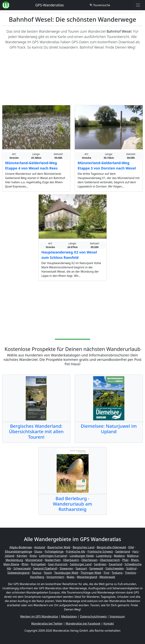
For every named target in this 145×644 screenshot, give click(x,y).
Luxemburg (104, 556)
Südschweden (115, 568)
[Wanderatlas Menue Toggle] (138, 5)
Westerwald (107, 577)
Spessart (81, 568)
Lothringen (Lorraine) (53, 556)
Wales (71, 577)
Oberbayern (71, 560)
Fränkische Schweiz (100, 551)
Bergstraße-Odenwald (111, 547)
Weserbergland (87, 577)
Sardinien (100, 564)
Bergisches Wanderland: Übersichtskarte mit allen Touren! (36, 431)
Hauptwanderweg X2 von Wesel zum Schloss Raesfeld (69, 255)
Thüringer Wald (91, 573)
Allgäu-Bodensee (21, 547)
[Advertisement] (72, 77)
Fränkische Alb (76, 551)
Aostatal (40, 547)
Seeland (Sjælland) (45, 568)
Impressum (117, 616)
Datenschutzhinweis (93, 616)
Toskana (117, 573)
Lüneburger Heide (82, 556)
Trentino (130, 573)
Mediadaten (69, 616)
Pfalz (125, 560)
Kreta (33, 556)
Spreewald (96, 568)
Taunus (37, 573)
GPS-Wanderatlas (50, 5)
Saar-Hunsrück (58, 564)
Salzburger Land (81, 564)
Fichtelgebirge (54, 551)
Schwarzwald (22, 568)
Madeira (119, 556)
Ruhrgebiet (38, 564)
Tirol (106, 573)
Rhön (25, 564)
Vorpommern (55, 577)
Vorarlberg (37, 577)
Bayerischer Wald (59, 547)
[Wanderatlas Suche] (100, 5)
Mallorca (133, 556)
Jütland (10, 556)
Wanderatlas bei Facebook (83, 624)
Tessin (48, 573)
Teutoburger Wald (66, 573)
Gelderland (123, 551)
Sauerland (116, 564)
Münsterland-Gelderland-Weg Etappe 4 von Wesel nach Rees (31, 166)
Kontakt (109, 624)
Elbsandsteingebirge (18, 551)
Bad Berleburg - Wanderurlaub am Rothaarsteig (73, 504)
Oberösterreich (110, 560)
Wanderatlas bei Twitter (47, 624)
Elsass (38, 551)
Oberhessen (89, 560)
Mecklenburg (14, 560)
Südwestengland (18, 573)
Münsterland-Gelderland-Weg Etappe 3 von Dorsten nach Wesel (107, 166)
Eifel (131, 547)
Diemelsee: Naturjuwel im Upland (109, 429)
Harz (135, 551)
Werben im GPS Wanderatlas (39, 616)
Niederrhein (53, 560)
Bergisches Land (84, 547)
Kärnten (22, 556)
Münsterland (34, 560)
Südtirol (131, 568)
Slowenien (66, 568)
